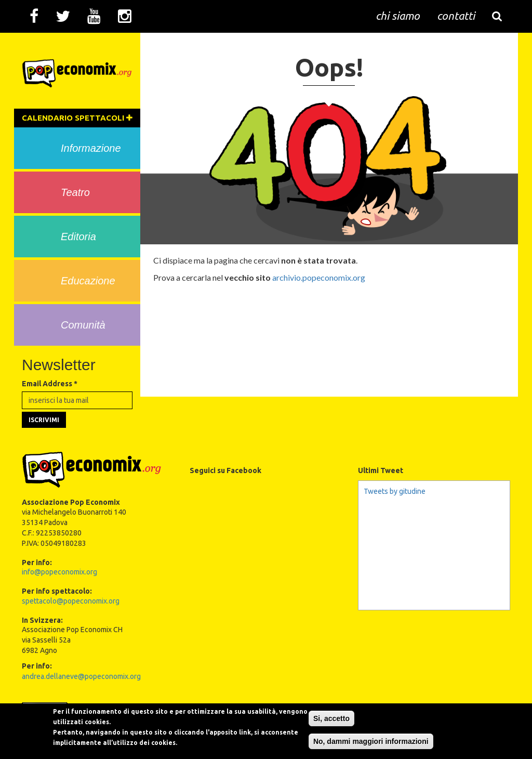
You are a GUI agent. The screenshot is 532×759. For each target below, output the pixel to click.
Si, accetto (331, 732)
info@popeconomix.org (59, 572)
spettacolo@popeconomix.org (71, 601)
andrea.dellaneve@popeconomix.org (81, 676)
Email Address (50, 384)
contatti (456, 16)
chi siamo (398, 16)
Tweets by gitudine (395, 491)
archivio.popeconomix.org (319, 277)
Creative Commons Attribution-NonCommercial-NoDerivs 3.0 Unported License (378, 706)
